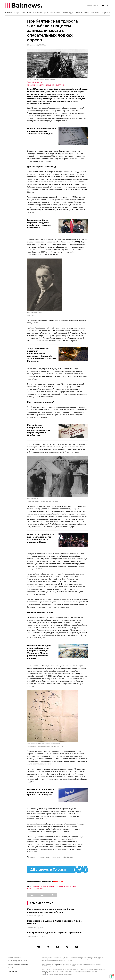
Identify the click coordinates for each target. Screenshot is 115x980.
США (56, 886)
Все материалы (93, 5)
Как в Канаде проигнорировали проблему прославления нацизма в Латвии (51, 911)
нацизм (66, 886)
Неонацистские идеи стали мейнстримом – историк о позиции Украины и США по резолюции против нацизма (39, 652)
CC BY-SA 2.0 (30, 79)
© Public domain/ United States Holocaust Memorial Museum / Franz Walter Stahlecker (44, 744)
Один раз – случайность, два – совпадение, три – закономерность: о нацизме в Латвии (41, 538)
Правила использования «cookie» (18, 964)
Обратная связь (13, 971)
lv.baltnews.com (58, 964)
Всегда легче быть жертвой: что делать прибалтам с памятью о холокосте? (40, 224)
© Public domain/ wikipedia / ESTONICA (35, 313)
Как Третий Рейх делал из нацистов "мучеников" (54, 933)
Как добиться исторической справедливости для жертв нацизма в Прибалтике (39, 430)
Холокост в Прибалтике (35, 889)
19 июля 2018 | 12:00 (35, 916)
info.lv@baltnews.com (48, 973)
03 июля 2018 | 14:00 (35, 928)
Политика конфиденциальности (18, 961)
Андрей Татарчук (35, 82)
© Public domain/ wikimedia (32, 499)
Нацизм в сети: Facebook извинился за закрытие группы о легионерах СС (41, 792)
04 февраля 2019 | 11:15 (37, 936)
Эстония (73, 886)
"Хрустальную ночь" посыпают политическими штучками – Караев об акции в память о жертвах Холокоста (42, 355)
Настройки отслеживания (16, 968)
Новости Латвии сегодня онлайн (42, 886)
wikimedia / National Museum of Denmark (44, 79)
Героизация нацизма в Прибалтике (48, 85)
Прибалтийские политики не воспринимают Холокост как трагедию (42, 131)
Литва (61, 886)
